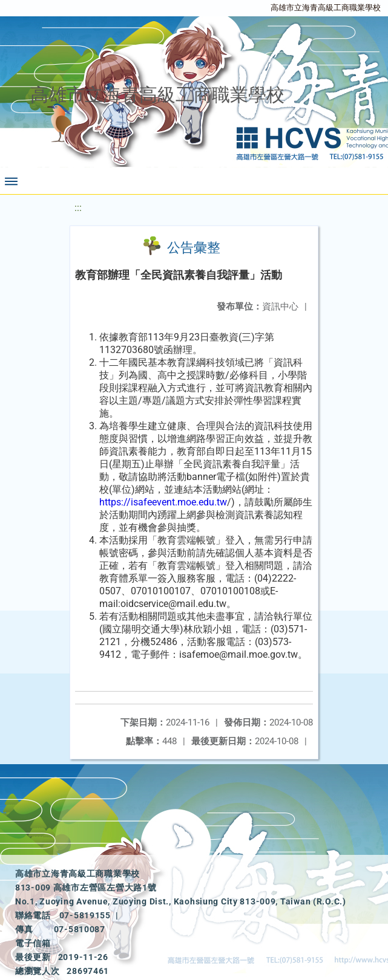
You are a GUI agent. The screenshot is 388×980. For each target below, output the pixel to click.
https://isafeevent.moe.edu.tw (163, 502)
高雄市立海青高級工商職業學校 (326, 8)
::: (78, 208)
